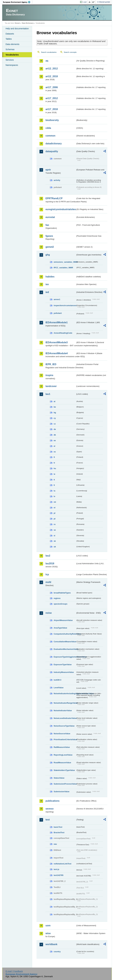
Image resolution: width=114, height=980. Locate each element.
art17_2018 (52, 109)
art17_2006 (52, 87)
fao (47, 225)
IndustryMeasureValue (64, 672)
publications (52, 801)
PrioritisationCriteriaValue (65, 739)
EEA (18, 2)
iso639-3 (57, 680)
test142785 (58, 875)
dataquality (52, 151)
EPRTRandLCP (54, 198)
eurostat (50, 217)
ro (55, 524)
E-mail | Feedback (14, 971)
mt (55, 502)
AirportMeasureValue (63, 620)
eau (55, 844)
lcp (47, 574)
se (55, 530)
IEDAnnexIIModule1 (56, 322)
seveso (49, 809)
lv (54, 496)
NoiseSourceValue (62, 734)
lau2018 (50, 563)
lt (54, 485)
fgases (49, 236)
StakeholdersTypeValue (64, 770)
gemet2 (50, 247)
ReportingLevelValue (63, 755)
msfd (48, 582)
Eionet (17, 23)
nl (54, 508)
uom (48, 926)
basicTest (58, 827)
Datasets (10, 34)
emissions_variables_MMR (65, 262)
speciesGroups (60, 604)
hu (55, 468)
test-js (56, 869)
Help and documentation (17, 29)
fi (54, 457)
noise (49, 613)
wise (48, 933)
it (54, 480)
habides (50, 277)
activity (57, 180)
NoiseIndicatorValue (63, 710)
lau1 (48, 394)
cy (55, 418)
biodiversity (52, 120)
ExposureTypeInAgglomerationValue (65, 657)
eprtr (48, 170)
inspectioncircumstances (65, 305)
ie (54, 474)
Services (10, 60)
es (55, 452)
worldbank (51, 944)
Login (85, 2)
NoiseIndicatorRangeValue (65, 703)
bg (55, 413)
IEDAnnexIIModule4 (56, 353)
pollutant (58, 313)
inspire (49, 375)
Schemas (10, 49)
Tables (9, 39)
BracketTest (59, 832)
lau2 (48, 556)
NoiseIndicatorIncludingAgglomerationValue (65, 693)
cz (55, 424)
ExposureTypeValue (63, 664)
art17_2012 (52, 98)
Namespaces (12, 65)
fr (54, 463)
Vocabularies (12, 55)
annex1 (57, 299)
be (55, 407)
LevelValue (58, 688)
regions (57, 598)
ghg (48, 255)
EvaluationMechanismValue (65, 649)
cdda (48, 128)
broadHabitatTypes (62, 593)
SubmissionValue (61, 792)
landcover (51, 386)
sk (55, 541)
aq (47, 61)
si (54, 536)
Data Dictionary (28, 23)
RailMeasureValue (62, 747)
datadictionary (54, 144)
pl (54, 513)
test (47, 820)
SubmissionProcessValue (65, 784)
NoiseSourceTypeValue (64, 726)
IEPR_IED (51, 364)
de (55, 429)
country (57, 952)
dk (55, 435)
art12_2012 (52, 69)
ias (47, 284)
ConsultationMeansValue (65, 642)
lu (54, 491)
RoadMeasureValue (62, 763)
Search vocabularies (49, 52)
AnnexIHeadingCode (63, 333)
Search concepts (70, 52)
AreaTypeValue (60, 628)
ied (47, 292)
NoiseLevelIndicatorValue (65, 718)
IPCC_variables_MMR (63, 268)
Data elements (12, 44)
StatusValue (59, 778)
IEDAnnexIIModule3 (56, 342)
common (50, 136)
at (54, 401)
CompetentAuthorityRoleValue (65, 634)
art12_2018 (52, 76)
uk (55, 547)
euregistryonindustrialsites (61, 209)
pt (54, 519)
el (54, 446)
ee (55, 440)
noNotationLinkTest (62, 864)
